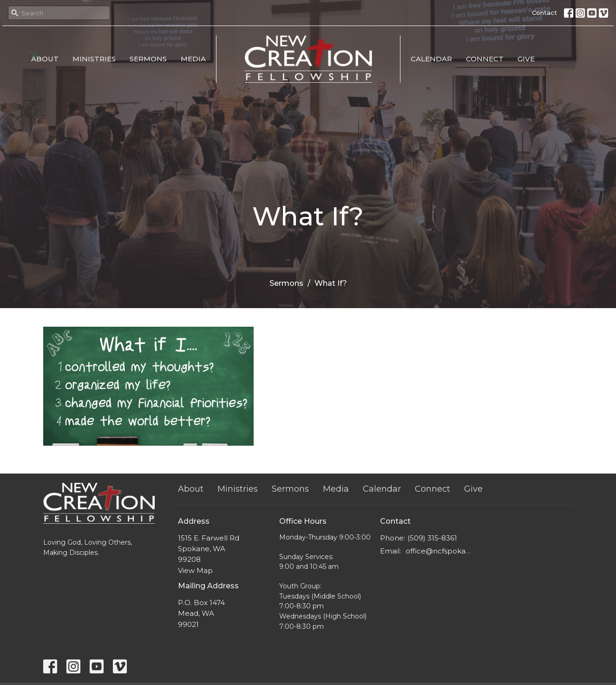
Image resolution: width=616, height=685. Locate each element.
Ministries (94, 59)
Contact (544, 13)
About (45, 59)
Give (526, 59)
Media (193, 59)
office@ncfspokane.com (439, 551)
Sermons (148, 59)
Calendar (431, 59)
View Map (195, 570)
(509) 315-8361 (432, 538)
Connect (485, 59)
